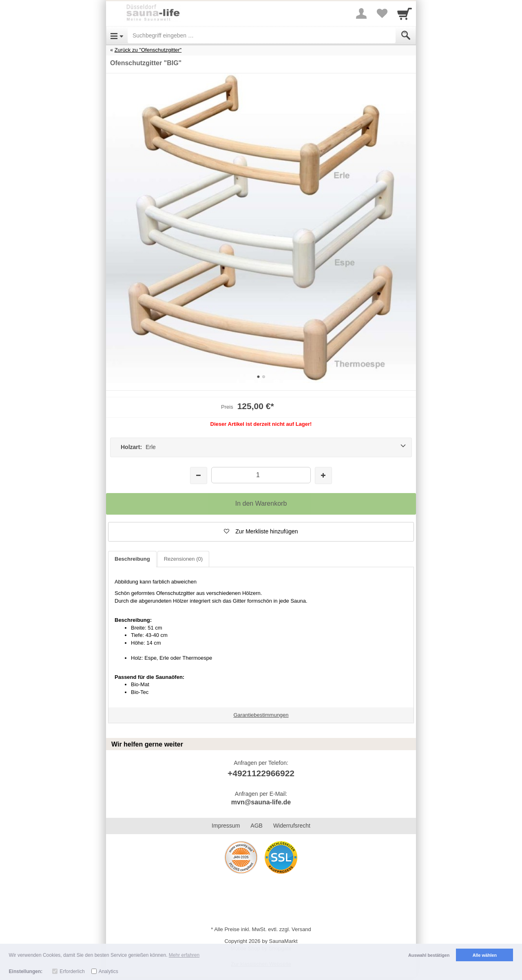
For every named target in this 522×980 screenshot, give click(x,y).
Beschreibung (132, 559)
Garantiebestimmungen (261, 715)
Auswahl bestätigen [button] (429, 955)
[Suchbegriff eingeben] (262, 35)
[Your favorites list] (382, 13)
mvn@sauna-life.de (261, 802)
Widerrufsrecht (292, 826)
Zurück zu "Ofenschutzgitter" (148, 50)
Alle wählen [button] (485, 955)
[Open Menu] (117, 35)
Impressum (226, 826)
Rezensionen (183, 559)
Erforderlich (72, 971)
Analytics (108, 971)
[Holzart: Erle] (261, 447)
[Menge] (261, 475)
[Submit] (406, 35)
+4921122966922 (261, 773)
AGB (257, 826)
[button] (261, 532)
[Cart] (405, 13)
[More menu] (361, 13)
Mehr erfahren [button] (184, 955)
